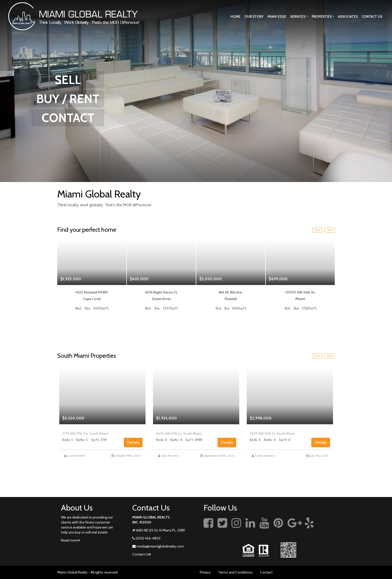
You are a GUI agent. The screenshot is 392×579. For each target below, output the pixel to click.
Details (133, 442)
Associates (348, 16)
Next (330, 230)
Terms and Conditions (235, 572)
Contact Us (372, 16)
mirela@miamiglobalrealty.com (160, 546)
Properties (322, 16)
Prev (317, 230)
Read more (70, 540)
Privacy (205, 572)
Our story (254, 16)
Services (298, 16)
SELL (68, 80)
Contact (266, 572)
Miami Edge (277, 16)
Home (235, 16)
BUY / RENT (68, 99)
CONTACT (68, 118)
